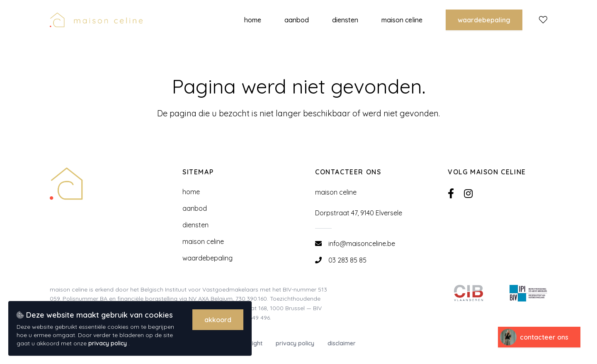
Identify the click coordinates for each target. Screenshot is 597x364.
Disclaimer (342, 343)
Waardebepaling (484, 20)
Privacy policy (295, 343)
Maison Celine (203, 241)
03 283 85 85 (347, 260)
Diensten (195, 225)
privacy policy (108, 343)
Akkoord (218, 320)
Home (191, 192)
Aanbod (195, 208)
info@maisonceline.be (362, 243)
